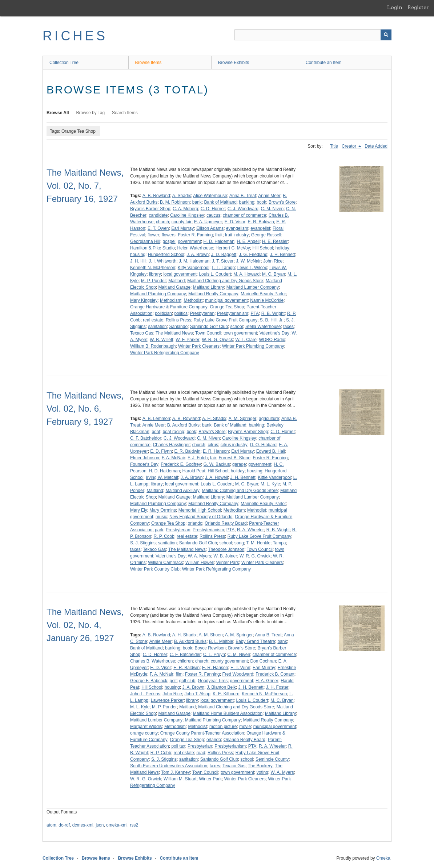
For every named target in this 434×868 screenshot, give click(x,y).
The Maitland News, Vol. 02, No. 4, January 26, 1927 (85, 625)
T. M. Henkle (258, 543)
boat (156, 432)
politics (181, 313)
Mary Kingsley (144, 300)
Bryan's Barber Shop (150, 209)
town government (240, 333)
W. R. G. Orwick (217, 340)
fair (213, 458)
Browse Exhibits (234, 63)
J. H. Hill (138, 261)
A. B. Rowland (156, 196)
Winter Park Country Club (155, 569)
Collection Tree (64, 63)
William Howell (200, 563)
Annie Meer (269, 196)
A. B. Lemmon (156, 419)
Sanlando (178, 327)
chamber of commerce (244, 215)
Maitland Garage (174, 287)
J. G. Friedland (253, 255)
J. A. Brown (198, 255)
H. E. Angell (248, 241)
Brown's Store (282, 202)
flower (153, 235)
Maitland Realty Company (213, 294)
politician (163, 313)
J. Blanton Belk (221, 687)
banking (247, 202)
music (161, 517)
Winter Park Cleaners (199, 346)
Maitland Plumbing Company (158, 294)
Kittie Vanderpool (275, 477)
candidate (158, 215)
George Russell (266, 235)
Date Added (376, 146)
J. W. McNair (248, 261)
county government (229, 661)
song (239, 543)
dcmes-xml (83, 825)
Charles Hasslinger (171, 445)
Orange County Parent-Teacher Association (202, 733)
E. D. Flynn (161, 451)
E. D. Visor (235, 222)
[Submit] (386, 35)
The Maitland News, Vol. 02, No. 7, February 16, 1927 (85, 186)
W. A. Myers (200, 556)
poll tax (178, 746)
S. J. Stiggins (143, 543)
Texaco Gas (142, 333)
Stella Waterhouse (263, 327)
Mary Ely (139, 510)
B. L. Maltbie (221, 641)
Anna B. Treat (243, 196)
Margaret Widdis (146, 727)
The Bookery (260, 766)
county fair (182, 222)
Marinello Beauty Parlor (263, 294)
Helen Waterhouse (195, 248)
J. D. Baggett (224, 255)
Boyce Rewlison (210, 648)
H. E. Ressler (275, 241)
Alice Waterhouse (210, 196)
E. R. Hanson (216, 451)
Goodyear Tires (213, 681)
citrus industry (234, 445)
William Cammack (165, 563)
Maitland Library (208, 287)
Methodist (193, 300)
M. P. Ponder (153, 281)
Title (334, 146)
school (237, 327)
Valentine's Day (274, 333)
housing (138, 255)
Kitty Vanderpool (194, 268)
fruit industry (237, 235)
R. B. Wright (273, 313)
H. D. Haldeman (219, 241)
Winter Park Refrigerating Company (164, 353)
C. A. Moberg (185, 209)
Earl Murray (182, 228)
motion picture (223, 727)
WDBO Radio (272, 340)
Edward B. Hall (271, 451)
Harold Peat (194, 471)
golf (173, 681)
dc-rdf (64, 825)
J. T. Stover (223, 261)
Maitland (176, 281)
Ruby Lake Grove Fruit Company (226, 320)
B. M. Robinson (175, 202)
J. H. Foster (277, 687)
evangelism (237, 228)
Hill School (263, 248)
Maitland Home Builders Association (228, 713)
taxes (288, 327)
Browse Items (148, 63)
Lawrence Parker (167, 700)
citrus (213, 445)
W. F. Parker (187, 340)
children (185, 661)
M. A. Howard (246, 274)
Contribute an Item (324, 63)
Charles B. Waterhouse (153, 661)
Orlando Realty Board (226, 523)
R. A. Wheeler (250, 530)
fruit (219, 235)
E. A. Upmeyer (208, 222)
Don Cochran (263, 661)
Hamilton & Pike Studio (152, 248)
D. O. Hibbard (263, 445)
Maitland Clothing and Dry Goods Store (225, 281)
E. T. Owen (158, 228)
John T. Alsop (197, 694)
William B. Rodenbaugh (153, 346)
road (201, 753)
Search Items (125, 113)
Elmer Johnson (145, 458)
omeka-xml (117, 825)
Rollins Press (178, 320)
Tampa (279, 543)
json (100, 825)
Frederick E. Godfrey (181, 464)
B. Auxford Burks (183, 425)
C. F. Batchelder (185, 655)
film (179, 674)
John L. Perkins (145, 694)
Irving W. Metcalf (162, 477)
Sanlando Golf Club (209, 327)
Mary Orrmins (163, 510)
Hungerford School (166, 255)
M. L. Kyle (270, 484)
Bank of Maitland (220, 202)
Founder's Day (144, 464)
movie (245, 727)
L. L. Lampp (223, 268)
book (261, 202)
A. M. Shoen (211, 635)
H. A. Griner (267, 681)
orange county (144, 733)
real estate (153, 320)
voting (262, 772)
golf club (187, 681)
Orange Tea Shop (227, 307)
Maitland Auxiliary (182, 491)
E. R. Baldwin (261, 222)
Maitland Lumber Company (253, 287)
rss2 (134, 825)
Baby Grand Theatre (255, 641)
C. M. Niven (272, 209)
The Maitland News (174, 333)
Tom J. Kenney (175, 772)
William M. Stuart (180, 779)
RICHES (75, 36)
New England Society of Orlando (201, 517)
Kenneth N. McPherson (153, 268)
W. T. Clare (246, 340)
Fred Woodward (238, 674)
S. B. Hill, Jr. (272, 320)
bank (197, 202)
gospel (169, 241)
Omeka (383, 858)
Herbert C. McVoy (233, 248)
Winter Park (228, 563)
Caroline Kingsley (187, 215)
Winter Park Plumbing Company (253, 346)
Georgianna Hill (145, 241)
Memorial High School (200, 510)
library (155, 274)
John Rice (273, 261)
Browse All (58, 113)
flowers (169, 235)
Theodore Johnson (226, 549)
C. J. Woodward (243, 209)
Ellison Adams (210, 228)
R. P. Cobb (164, 536)
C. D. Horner (213, 209)
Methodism (171, 300)
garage (239, 464)
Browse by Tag (91, 113)
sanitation (157, 327)
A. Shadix (182, 196)
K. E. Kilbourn (226, 694)
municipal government (226, 300)
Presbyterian (202, 313)
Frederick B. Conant (275, 674)
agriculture (269, 419)
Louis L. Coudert (215, 274)
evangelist (260, 228)
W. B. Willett (162, 340)
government (189, 241)
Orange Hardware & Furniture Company (169, 307)
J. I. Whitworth (162, 261)
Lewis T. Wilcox (252, 268)
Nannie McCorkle (267, 300)
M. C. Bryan (274, 274)
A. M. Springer (243, 419)
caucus (213, 215)
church (162, 222)
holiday (282, 248)
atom (51, 825)
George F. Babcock (149, 681)
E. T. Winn (240, 668)
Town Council (208, 333)
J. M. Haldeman (194, 261)
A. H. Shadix (214, 419)
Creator (349, 146)
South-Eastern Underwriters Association (169, 766)
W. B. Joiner (226, 556)
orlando (195, 523)
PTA (255, 313)
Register (418, 7)
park (159, 530)
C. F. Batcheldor (146, 438)
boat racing (173, 432)
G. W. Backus (217, 464)
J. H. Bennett (282, 255)
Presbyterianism (233, 313)
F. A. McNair (174, 458)
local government (180, 274)
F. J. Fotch (198, 458)
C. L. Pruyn (214, 655)
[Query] (313, 35)
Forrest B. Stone (234, 458)
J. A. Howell (216, 477)
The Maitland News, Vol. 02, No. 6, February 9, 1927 (85, 409)
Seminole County (272, 759)
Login (395, 7)
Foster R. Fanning (195, 235)
